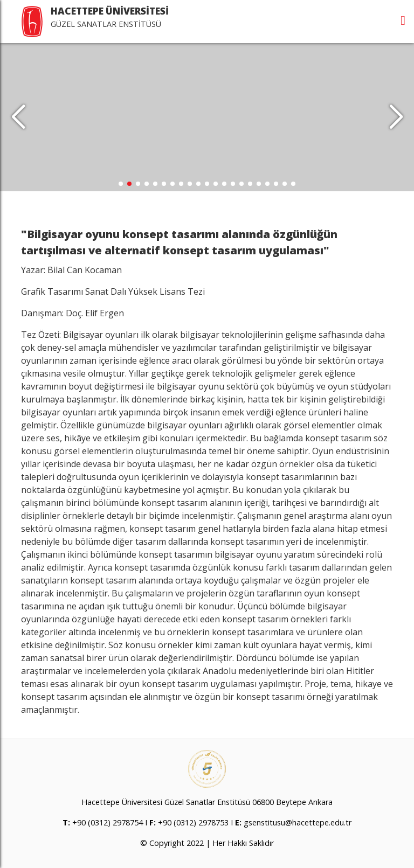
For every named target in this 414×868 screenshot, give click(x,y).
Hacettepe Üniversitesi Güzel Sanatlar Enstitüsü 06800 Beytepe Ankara (207, 802)
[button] (396, 117)
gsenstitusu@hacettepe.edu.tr (298, 822)
